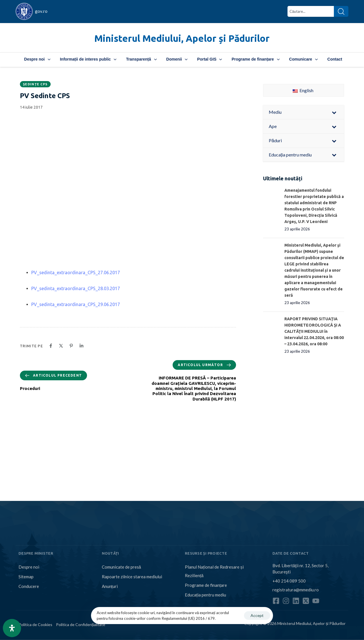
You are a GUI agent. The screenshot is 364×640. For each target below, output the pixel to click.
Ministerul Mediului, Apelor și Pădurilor (182, 38)
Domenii (177, 59)
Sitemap (26, 577)
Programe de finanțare (255, 59)
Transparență (141, 59)
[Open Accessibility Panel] (12, 628)
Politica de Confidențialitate (81, 624)
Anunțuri (110, 586)
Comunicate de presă (121, 567)
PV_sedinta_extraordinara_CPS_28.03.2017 (76, 288)
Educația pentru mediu (205, 595)
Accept (257, 615)
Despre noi (37, 59)
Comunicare (303, 59)
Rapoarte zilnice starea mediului (132, 577)
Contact (335, 59)
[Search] (341, 11)
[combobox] (311, 11)
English (303, 90)
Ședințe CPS (35, 84)
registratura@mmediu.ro (296, 590)
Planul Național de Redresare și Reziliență (214, 571)
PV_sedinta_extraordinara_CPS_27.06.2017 (76, 272)
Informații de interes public (88, 59)
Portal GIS (209, 59)
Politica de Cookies (35, 624)
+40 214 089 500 (289, 581)
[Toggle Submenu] (334, 112)
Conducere (29, 586)
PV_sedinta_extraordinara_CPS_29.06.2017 (76, 304)
